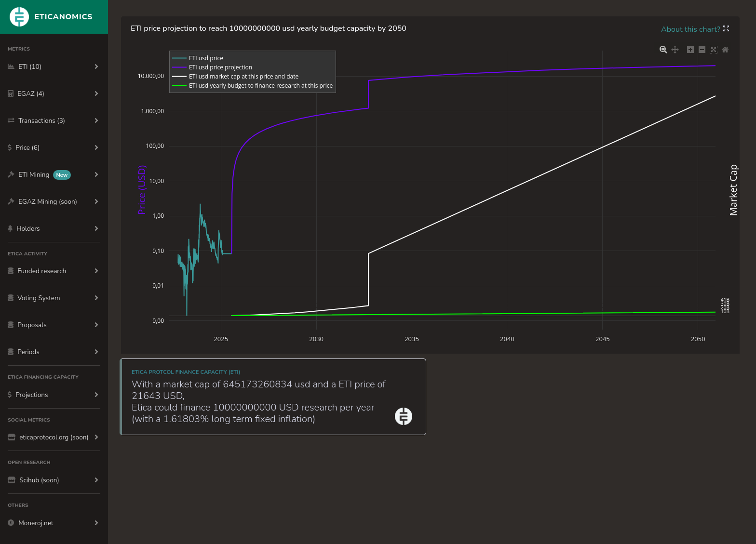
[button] (726, 29)
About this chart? (692, 29)
